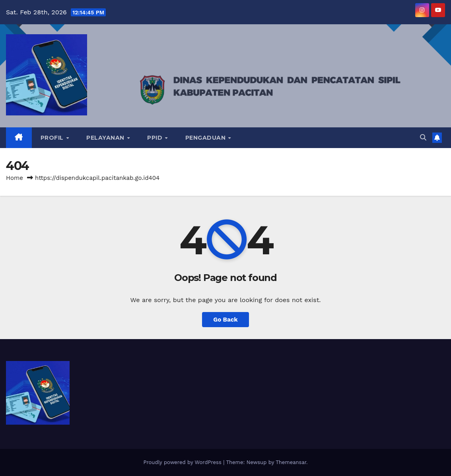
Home (15, 178)
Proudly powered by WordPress (183, 462)
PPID (156, 138)
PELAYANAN (106, 138)
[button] (423, 138)
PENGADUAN (206, 138)
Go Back (225, 320)
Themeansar (291, 462)
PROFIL (53, 138)
